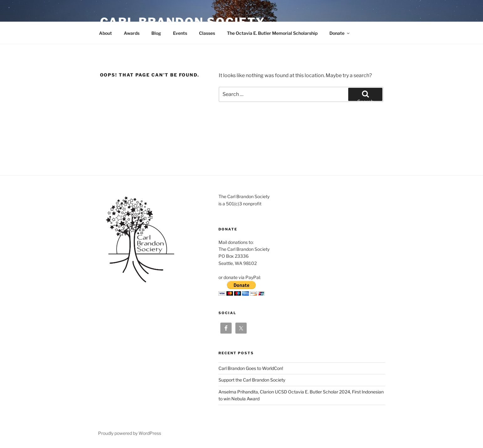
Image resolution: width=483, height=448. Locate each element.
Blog (156, 33)
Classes (207, 33)
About (105, 33)
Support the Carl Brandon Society (252, 380)
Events (180, 33)
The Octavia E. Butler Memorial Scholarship (272, 33)
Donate (340, 33)
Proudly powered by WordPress (130, 433)
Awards (132, 33)
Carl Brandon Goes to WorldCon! (251, 368)
